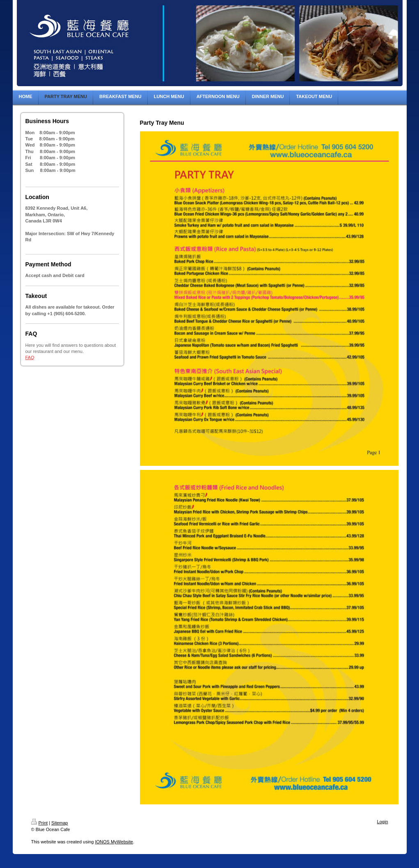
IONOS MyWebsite (114, 842)
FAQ (30, 357)
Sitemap (60, 823)
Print (40, 823)
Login (383, 822)
